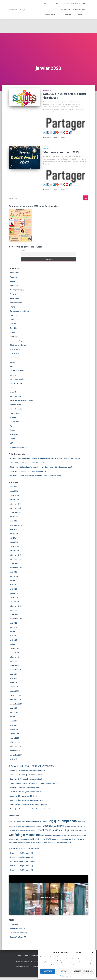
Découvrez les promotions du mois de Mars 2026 (28, 471)
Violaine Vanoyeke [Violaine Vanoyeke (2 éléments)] (57, 842)
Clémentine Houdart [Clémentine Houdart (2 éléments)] (14, 826)
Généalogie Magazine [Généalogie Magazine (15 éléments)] (24, 835)
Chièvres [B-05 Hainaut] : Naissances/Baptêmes (27, 775)
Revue (12, 426)
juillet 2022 (14, 627)
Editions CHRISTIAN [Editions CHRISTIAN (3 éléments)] (57, 826)
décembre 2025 (16, 504)
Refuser (64, 971)
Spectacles (14, 434)
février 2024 (14, 547)
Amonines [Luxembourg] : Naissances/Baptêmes (28, 771)
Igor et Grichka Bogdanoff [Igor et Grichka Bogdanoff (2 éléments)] (74, 836)
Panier (35, 967)
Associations (15, 298)
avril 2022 (13, 640)
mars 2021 (14, 683)
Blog (56, 4)
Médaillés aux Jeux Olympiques (21, 400)
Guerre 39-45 (15, 354)
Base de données (16, 303)
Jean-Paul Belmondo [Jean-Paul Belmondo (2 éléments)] (26, 840)
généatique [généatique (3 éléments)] (56, 835)
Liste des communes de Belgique (74, 4)
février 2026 (14, 495)
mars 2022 (14, 644)
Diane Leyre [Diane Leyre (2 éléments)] (39, 826)
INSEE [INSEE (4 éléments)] (17, 839)
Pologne (13, 418)
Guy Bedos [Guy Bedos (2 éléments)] (83, 831)
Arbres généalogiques (18, 290)
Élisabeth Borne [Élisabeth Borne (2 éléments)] (67, 842)
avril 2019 (13, 759)
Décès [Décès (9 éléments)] (46, 826)
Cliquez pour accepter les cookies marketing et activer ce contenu (49, 896)
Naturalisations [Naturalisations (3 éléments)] (33, 842)
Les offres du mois (17, 371)
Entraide (13, 324)
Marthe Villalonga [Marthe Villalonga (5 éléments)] (76, 839)
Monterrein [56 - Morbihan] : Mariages (24, 796)
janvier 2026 (14, 500)
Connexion (14, 924)
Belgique (13, 307)
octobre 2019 (15, 751)
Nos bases (82, 15)
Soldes (13, 430)
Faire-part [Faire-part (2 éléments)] (73, 826)
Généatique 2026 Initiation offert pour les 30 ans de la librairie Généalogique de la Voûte (42, 467)
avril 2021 (13, 678)
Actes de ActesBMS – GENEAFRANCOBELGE (32, 766)
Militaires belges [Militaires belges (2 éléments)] (22, 842)
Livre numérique (16, 383)
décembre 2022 (16, 606)
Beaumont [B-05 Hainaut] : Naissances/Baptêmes (28, 779)
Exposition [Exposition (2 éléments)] (68, 826)
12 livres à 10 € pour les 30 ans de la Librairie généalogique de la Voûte (35, 476)
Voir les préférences (83, 971)
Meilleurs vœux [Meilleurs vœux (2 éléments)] (13, 842)
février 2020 (14, 734)
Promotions (14, 422)
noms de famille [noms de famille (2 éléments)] (43, 842)
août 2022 (13, 623)
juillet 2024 (14, 534)
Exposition (14, 328)
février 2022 (14, 649)
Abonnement (14, 273)
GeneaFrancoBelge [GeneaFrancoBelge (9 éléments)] (47, 830)
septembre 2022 (16, 619)
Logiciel (13, 392)
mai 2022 (13, 636)
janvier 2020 (14, 738)
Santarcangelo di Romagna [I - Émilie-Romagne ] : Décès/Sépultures (35, 783)
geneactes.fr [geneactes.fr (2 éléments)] (32, 831)
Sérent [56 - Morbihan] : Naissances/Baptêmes (27, 792)
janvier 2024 (14, 551)
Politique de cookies (66, 976)
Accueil (46, 4)
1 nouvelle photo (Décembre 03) (21, 853)
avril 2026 (13, 487)
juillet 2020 (14, 712)
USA (11, 443)
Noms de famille (16, 409)
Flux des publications (18, 929)
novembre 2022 (16, 610)
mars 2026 (14, 491)
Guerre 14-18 (15, 349)
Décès (12, 320)
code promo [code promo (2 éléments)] (24, 826)
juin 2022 (13, 632)
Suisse (12, 439)
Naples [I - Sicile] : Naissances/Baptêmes (25, 788)
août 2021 (13, 674)
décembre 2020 (16, 695)
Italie (12, 366)
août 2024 (13, 529)
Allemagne (14, 286)
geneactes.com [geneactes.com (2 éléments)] (24, 831)
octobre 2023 (15, 563)
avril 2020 (13, 725)
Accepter (48, 971)
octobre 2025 (15, 512)
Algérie (13, 281)
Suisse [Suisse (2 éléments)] (49, 842)
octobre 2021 (15, 666)
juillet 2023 (14, 576)
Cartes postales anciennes (20, 311)
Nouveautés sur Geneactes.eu (25, 848)
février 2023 (14, 598)
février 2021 (14, 687)
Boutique (69, 15)
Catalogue (14, 315)
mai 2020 (13, 721)
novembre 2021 (16, 661)
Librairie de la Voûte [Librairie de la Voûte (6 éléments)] (42, 839)
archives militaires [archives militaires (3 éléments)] (28, 821)
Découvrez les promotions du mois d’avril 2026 (27, 463)
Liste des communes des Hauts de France (71, 9)
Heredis (13, 358)
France (12, 332)
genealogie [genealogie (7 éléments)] (64, 830)
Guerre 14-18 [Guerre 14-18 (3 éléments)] (75, 830)
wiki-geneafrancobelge (18, 447)
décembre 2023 (16, 555)
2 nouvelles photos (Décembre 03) (22, 861)
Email (23, 251)
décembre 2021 (16, 657)
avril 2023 (13, 589)
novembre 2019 (16, 746)
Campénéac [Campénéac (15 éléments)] (68, 821)
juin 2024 (13, 538)
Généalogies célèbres (18, 345)
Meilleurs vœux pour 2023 (61, 152)
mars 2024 (14, 542)
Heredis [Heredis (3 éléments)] (64, 835)
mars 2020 (14, 729)
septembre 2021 (16, 670)
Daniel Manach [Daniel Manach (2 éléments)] (31, 826)
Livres (12, 388)
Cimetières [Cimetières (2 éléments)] (80, 822)
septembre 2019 (16, 755)
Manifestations (15, 396)
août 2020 (13, 708)
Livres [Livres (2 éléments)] (54, 840)
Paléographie (15, 413)
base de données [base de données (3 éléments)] (41, 821)
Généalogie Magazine (18, 341)
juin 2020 (13, 717)
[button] (93, 952)
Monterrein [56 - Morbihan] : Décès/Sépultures (27, 800)
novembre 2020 (16, 700)
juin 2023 (13, 581)
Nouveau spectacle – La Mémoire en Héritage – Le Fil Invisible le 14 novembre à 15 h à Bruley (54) (45, 459)
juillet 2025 (14, 517)
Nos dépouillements (52, 15)
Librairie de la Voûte (17, 379)
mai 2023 (13, 585)
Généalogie (14, 337)
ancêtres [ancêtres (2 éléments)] (19, 822)
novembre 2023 (16, 559)
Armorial (13, 294)
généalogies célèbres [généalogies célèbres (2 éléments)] (46, 836)
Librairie (13, 375)
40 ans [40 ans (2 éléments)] (11, 822)
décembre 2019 (16, 742)
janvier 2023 (14, 602)
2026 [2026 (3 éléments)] (15, 821)
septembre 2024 (16, 525)
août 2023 (13, 572)
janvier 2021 (14, 691)
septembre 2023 (16, 568)
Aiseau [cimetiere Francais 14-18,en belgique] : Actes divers (32, 809)
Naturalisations (15, 405)
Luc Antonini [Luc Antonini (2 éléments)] (64, 840)
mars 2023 (14, 593)
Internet (13, 362)
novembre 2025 (16, 508)
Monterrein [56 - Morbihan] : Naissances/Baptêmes (28, 805)
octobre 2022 (15, 615)
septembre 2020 (16, 704)
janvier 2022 (14, 653)
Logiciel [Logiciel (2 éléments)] (58, 840)
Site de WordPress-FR (18, 937)
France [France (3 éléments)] (17, 830)
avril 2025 (13, 521)
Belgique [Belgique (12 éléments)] (53, 821)
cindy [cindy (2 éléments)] (85, 822)
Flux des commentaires (18, 933)
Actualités (47, 90)
